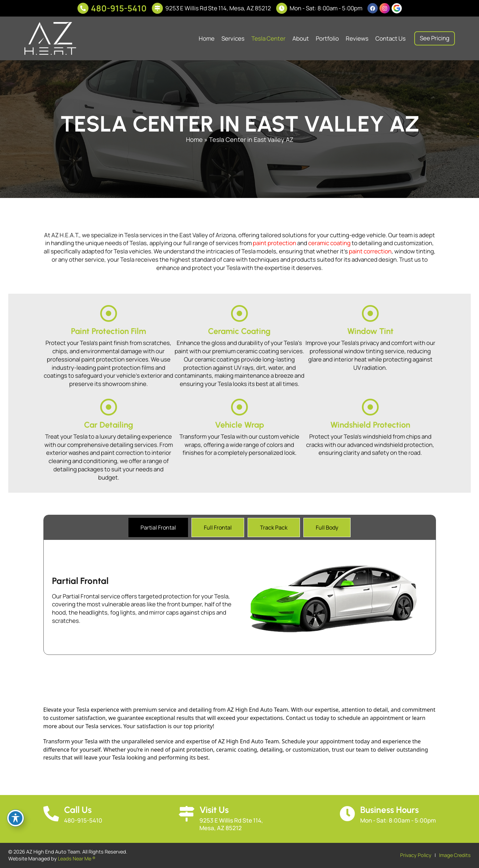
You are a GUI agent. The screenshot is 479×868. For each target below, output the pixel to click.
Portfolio (327, 38)
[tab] (158, 527)
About (301, 38)
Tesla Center (268, 38)
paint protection (274, 243)
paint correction (370, 251)
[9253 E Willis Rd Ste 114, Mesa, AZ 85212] (157, 8)
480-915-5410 (119, 8)
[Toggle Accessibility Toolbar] (15, 818)
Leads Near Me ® (77, 859)
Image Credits (455, 855)
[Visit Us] (186, 814)
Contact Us (391, 38)
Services (233, 38)
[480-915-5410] (83, 8)
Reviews (357, 38)
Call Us (78, 810)
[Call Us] (51, 814)
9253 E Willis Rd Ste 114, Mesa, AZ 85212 (218, 8)
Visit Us (214, 810)
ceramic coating (329, 243)
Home (207, 38)
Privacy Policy (416, 855)
